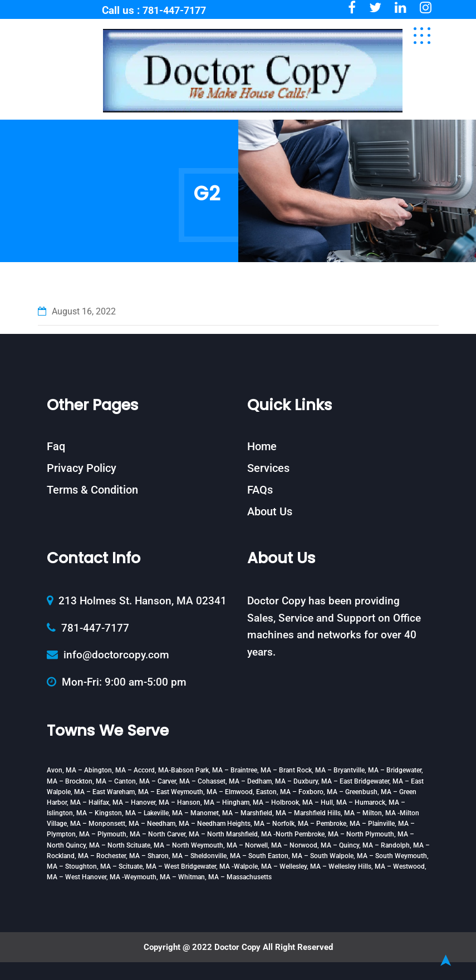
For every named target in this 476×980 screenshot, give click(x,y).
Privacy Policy (82, 468)
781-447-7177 (174, 10)
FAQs (260, 490)
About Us (270, 511)
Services (268, 468)
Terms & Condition (92, 490)
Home (262, 446)
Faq (56, 446)
